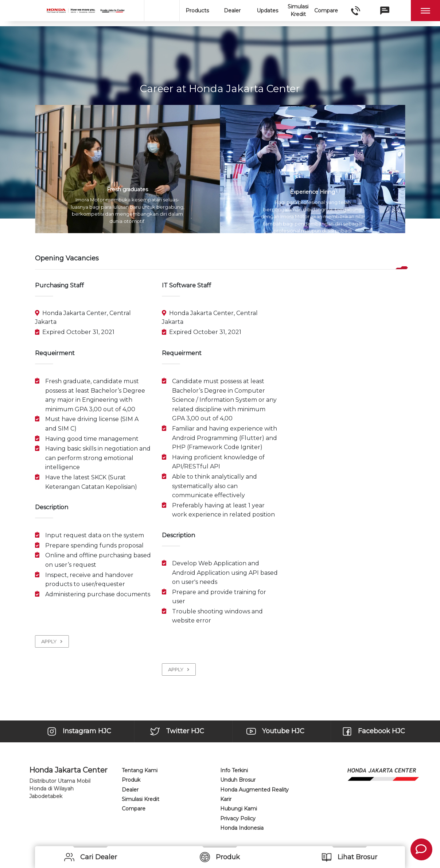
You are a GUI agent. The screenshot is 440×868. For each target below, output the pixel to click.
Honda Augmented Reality (254, 790)
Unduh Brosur (238, 780)
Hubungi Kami (239, 809)
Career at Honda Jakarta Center (220, 89)
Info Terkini (234, 770)
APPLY (52, 641)
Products (197, 11)
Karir (226, 799)
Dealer (232, 11)
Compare (326, 11)
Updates (267, 11)
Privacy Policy (238, 818)
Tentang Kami (140, 770)
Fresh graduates (127, 189)
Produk (131, 780)
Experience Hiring (312, 192)
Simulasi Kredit (298, 10)
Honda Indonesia (242, 828)
